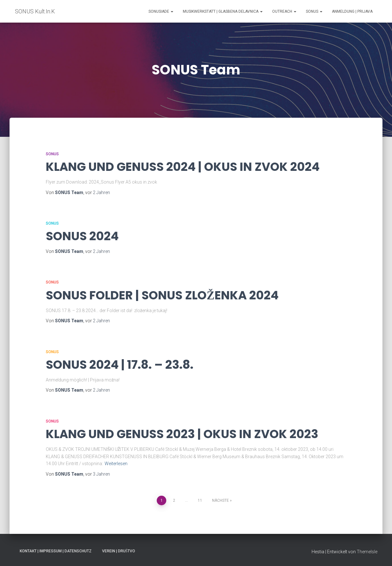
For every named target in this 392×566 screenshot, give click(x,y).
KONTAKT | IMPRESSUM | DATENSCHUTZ (56, 551)
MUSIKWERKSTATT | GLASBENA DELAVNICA (223, 11)
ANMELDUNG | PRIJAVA (352, 11)
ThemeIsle (367, 552)
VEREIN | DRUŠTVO (119, 551)
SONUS (314, 11)
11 (200, 500)
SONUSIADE (161, 11)
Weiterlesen (116, 464)
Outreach (284, 11)
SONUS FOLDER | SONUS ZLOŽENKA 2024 (162, 295)
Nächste (220, 500)
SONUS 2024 (82, 236)
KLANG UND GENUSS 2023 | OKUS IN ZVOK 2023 (182, 434)
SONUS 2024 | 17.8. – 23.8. (120, 365)
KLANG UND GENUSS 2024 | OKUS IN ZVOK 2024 (183, 167)
